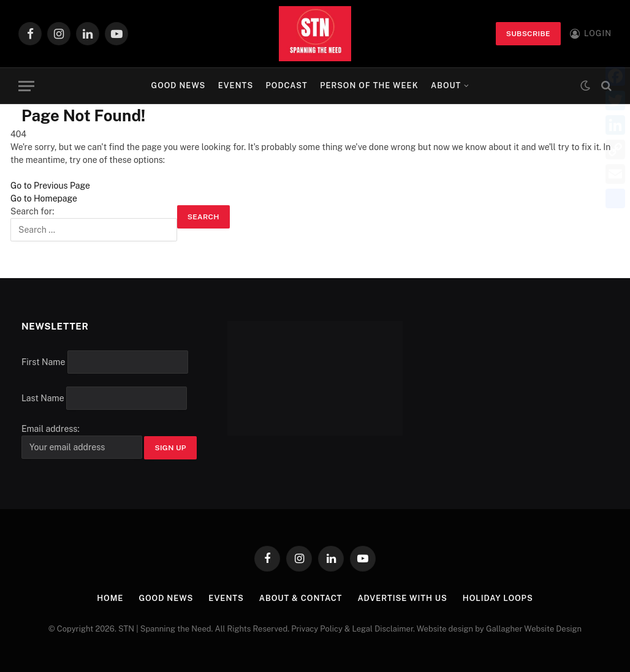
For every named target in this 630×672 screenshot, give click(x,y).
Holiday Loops (498, 598)
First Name (43, 362)
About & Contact (301, 598)
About (446, 85)
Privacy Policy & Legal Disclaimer (352, 629)
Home (110, 598)
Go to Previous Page (50, 186)
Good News (179, 85)
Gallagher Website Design (534, 629)
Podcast (287, 85)
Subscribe (528, 34)
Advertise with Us (402, 598)
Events (236, 85)
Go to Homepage (44, 198)
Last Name (43, 398)
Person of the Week (369, 85)
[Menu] (26, 86)
